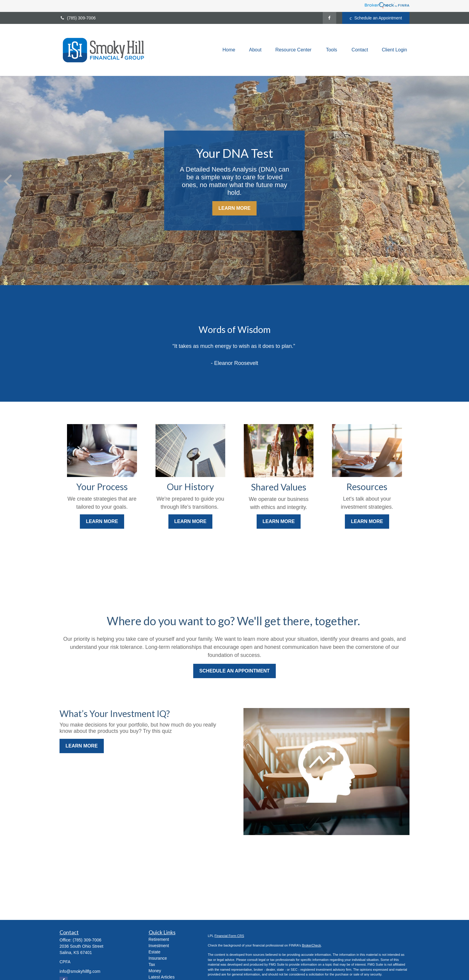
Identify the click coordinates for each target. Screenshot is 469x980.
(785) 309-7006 (78, 18)
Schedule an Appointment (376, 18)
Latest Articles (162, 977)
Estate (155, 952)
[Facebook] (329, 18)
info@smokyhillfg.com (80, 971)
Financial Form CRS (229, 936)
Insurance (158, 958)
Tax (152, 964)
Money (155, 971)
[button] (229, 50)
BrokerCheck (311, 945)
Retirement (159, 939)
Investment (159, 946)
